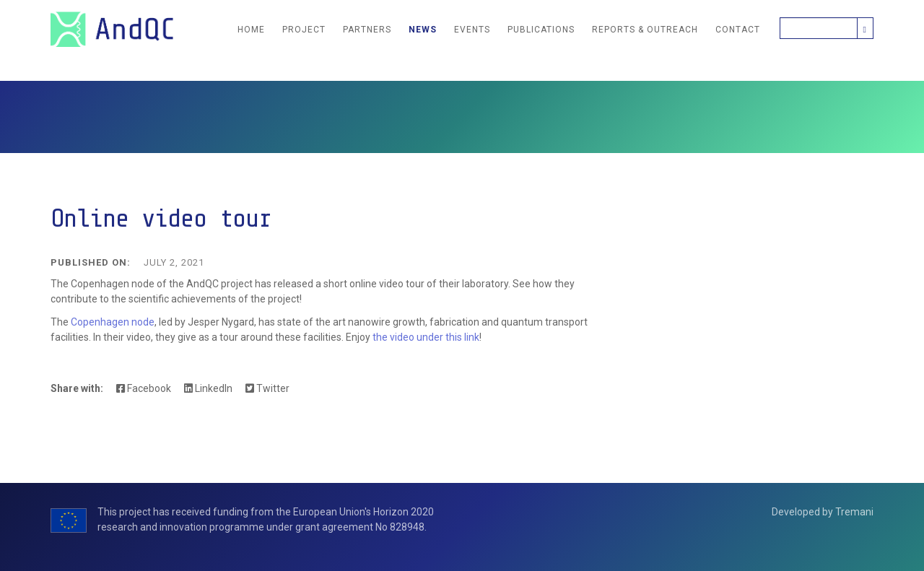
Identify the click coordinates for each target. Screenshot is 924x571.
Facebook (144, 388)
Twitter (267, 388)
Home (251, 30)
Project (304, 30)
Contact (738, 30)
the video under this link (425, 337)
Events (472, 30)
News (423, 30)
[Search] (819, 28)
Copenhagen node (113, 322)
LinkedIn (208, 388)
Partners (367, 30)
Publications (541, 30)
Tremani (854, 512)
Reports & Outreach (645, 30)
